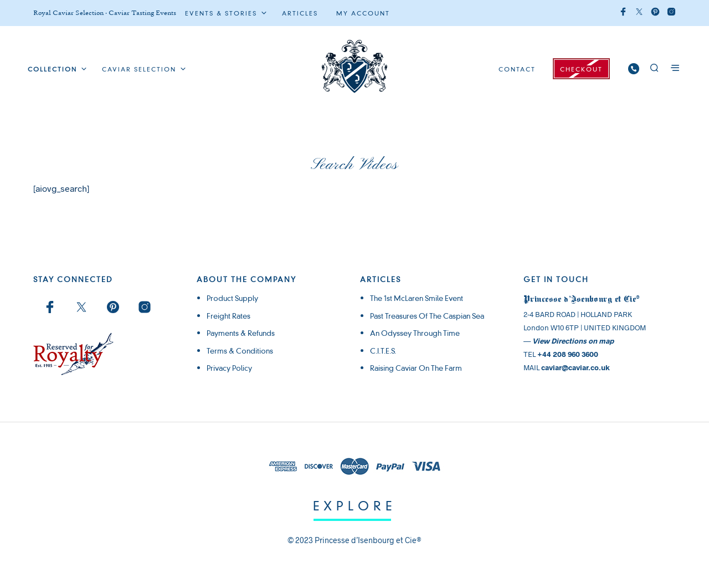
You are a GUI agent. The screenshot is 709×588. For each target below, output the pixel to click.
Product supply (232, 298)
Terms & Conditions (240, 351)
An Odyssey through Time (415, 333)
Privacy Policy (229, 368)
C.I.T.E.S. (383, 351)
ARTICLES (300, 13)
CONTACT (517, 69)
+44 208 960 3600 (568, 354)
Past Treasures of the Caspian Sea (427, 316)
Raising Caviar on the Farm (416, 368)
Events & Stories (221, 13)
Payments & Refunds (241, 333)
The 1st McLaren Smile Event (417, 298)
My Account (363, 13)
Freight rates (228, 316)
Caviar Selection (139, 69)
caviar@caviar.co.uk (576, 367)
